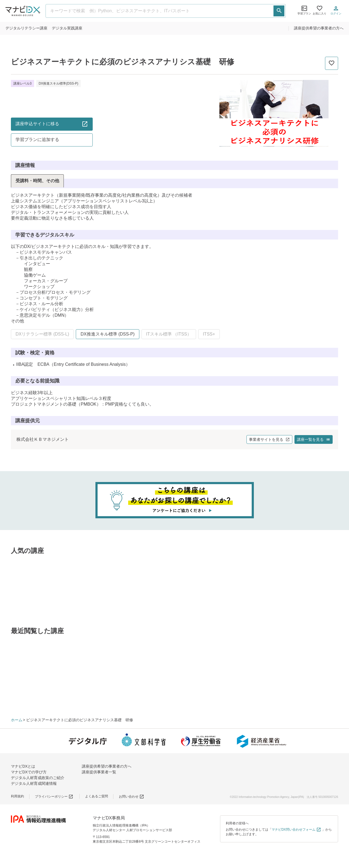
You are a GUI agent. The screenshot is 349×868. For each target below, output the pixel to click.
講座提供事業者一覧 (99, 772)
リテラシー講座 (26, 28)
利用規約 (17, 796)
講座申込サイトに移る (52, 124)
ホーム (17, 720)
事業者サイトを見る (269, 439)
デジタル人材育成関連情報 (34, 783)
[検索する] (279, 11)
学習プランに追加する (37, 140)
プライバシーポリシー (54, 797)
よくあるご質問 (97, 796)
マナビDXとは (23, 766)
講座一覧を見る (314, 439)
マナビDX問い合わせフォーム (296, 830)
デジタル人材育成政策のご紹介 (38, 778)
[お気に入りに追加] (332, 63)
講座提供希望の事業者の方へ (319, 28)
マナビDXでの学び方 (29, 772)
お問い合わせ (132, 797)
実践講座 (67, 28)
